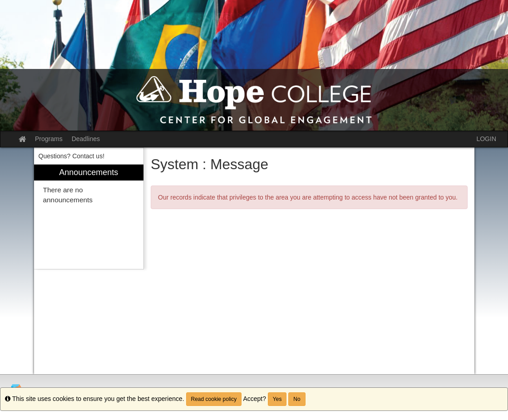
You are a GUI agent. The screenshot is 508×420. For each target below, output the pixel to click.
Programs (49, 139)
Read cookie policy (214, 399)
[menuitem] (89, 217)
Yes (277, 399)
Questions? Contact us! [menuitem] (72, 156)
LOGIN (486, 139)
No (297, 399)
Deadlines (86, 139)
